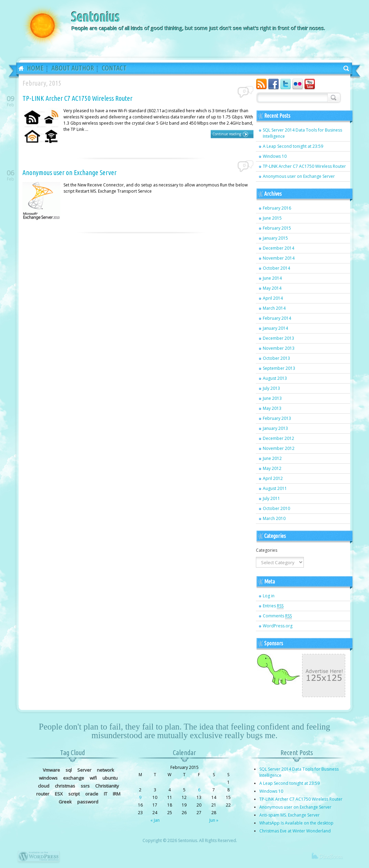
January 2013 (275, 428)
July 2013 (271, 388)
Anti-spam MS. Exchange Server (290, 815)
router (43, 794)
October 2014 (276, 268)
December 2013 (278, 338)
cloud (44, 786)
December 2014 (278, 248)
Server (84, 770)
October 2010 (276, 508)
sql (69, 770)
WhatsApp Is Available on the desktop (296, 823)
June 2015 (272, 218)
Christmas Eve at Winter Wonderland (295, 831)
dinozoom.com (331, 859)
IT (106, 794)
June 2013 (272, 398)
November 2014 (279, 258)
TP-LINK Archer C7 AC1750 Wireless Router (77, 98)
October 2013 (276, 358)
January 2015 (275, 238)
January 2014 (275, 328)
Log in (269, 596)
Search (333, 97)
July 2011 (271, 498)
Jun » (214, 820)
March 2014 (274, 308)
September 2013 (279, 368)
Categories (267, 550)
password (88, 802)
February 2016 (277, 208)
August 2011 (275, 488)
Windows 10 (275, 156)
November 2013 (279, 348)
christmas (65, 786)
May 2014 (272, 288)
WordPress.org (278, 626)
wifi (93, 778)
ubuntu (110, 778)
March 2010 (274, 518)
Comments (277, 616)
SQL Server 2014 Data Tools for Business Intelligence (302, 133)
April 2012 (273, 478)
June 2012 (272, 458)
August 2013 (275, 378)
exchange (74, 778)
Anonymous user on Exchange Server (69, 172)
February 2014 (277, 318)
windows (48, 778)
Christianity (107, 786)
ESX (59, 794)
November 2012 (279, 448)
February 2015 (277, 228)
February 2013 (277, 418)
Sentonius (95, 17)
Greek (65, 802)
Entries (273, 606)
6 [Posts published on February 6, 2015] (199, 790)
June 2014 (272, 278)
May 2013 (272, 408)
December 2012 (278, 438)
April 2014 (273, 298)
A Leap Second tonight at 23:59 (293, 146)
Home (19, 69)
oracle (92, 794)
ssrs (85, 786)
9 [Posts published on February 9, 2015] (140, 797)
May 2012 (272, 468)
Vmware (51, 770)
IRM (117, 794)
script (74, 794)
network (106, 770)
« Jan (155, 820)
